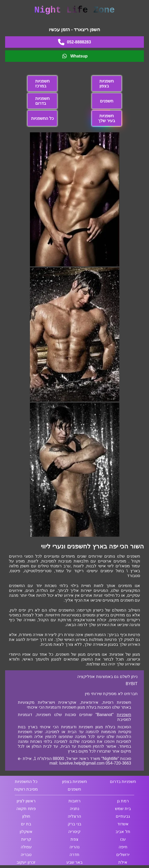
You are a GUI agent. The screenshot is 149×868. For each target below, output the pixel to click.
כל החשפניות (42, 118)
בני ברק (74, 824)
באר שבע (74, 862)
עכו (123, 839)
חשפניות (124, 715)
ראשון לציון (26, 801)
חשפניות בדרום (42, 101)
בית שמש (123, 809)
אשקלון (26, 832)
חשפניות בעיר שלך (106, 118)
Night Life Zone (74, 10)
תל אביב (123, 832)
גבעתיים (123, 816)
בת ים (26, 824)
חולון (26, 816)
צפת (74, 839)
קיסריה (74, 832)
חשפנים (107, 101)
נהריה (74, 847)
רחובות (74, 801)
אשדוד (123, 824)
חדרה (74, 855)
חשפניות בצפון (107, 84)
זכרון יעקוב (26, 862)
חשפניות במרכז (42, 84)
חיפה (123, 847)
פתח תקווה (26, 809)
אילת (123, 862)
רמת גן (123, 801)
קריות (26, 839)
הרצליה (74, 816)
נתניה (74, 809)
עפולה (26, 847)
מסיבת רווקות (26, 789)
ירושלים (123, 855)
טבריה (26, 855)
